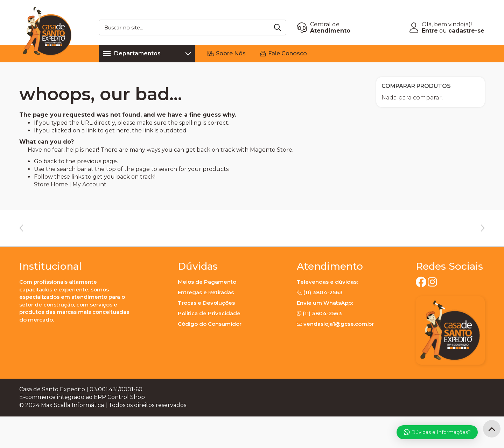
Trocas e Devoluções (206, 334)
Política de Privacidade (209, 345)
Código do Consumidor (210, 355)
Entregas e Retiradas (206, 324)
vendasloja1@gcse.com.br (339, 355)
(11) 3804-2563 (323, 324)
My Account (89, 184)
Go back (45, 161)
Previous (21, 241)
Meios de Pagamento (207, 313)
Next (483, 241)
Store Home (51, 184)
